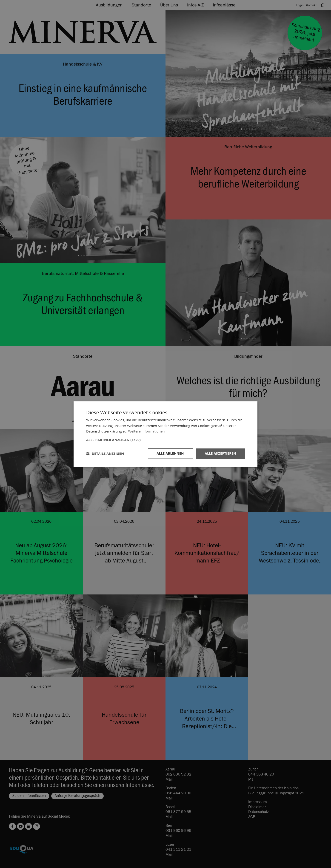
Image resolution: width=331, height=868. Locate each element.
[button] (165, 440)
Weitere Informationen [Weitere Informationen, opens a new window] (147, 431)
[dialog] (165, 434)
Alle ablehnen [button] (170, 453)
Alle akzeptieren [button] (220, 453)
